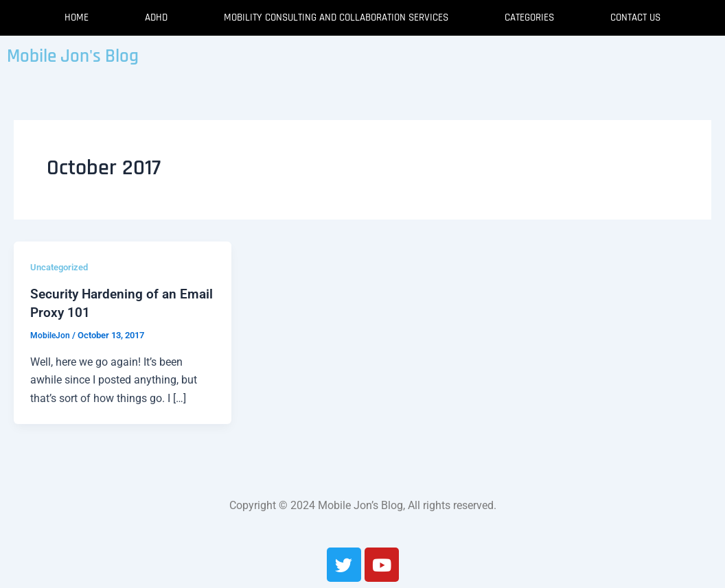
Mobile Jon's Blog (80, 56)
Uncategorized (62, 267)
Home (77, 17)
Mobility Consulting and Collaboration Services (336, 17)
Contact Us (635, 17)
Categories (529, 17)
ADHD (156, 17)
